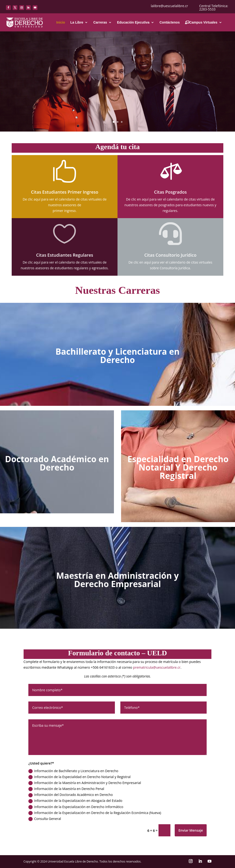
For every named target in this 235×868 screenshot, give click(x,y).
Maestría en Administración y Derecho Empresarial (117, 580)
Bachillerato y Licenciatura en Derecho (117, 356)
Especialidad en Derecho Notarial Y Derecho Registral (178, 467)
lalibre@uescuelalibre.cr (169, 6)
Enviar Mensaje (191, 830)
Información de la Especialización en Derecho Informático (76, 807)
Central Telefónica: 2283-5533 (214, 7)
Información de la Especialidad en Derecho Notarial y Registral (79, 777)
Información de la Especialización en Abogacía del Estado (75, 801)
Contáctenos (170, 22)
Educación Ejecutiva (133, 22)
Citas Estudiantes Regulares (64, 255)
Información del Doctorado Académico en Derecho (71, 795)
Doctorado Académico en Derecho (57, 463)
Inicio (61, 22)
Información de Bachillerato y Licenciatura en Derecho (73, 771)
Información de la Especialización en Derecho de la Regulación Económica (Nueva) (95, 813)
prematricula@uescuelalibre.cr (157, 667)
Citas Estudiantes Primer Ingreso (65, 192)
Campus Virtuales (201, 22)
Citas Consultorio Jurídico (170, 255)
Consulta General (45, 819)
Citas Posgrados (170, 192)
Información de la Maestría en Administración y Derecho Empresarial (85, 783)
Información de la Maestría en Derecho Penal (66, 789)
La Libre (77, 22)
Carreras (100, 22)
